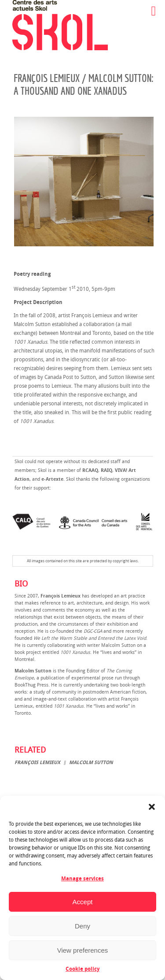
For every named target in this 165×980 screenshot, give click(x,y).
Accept (83, 902)
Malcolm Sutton (91, 763)
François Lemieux (37, 763)
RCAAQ (90, 470)
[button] (152, 807)
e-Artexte (52, 479)
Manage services (82, 879)
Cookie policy (82, 969)
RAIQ (106, 470)
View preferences (83, 950)
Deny (82, 926)
